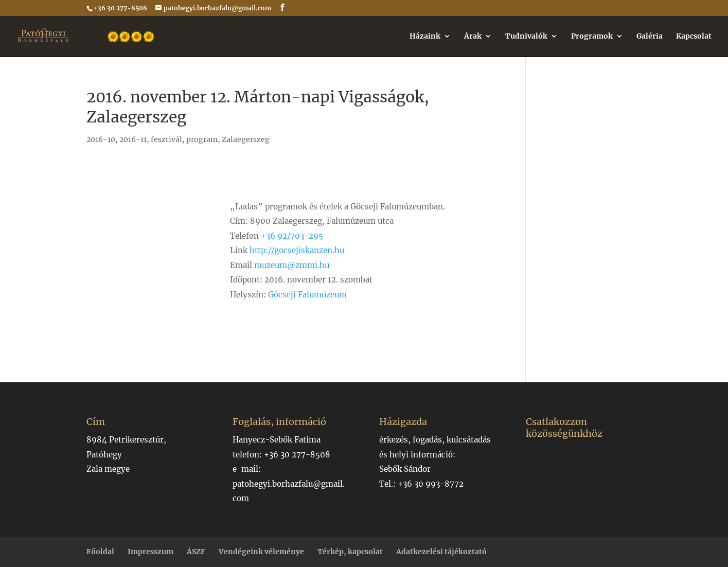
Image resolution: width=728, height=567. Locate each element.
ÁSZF (196, 552)
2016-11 (133, 139)
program (202, 139)
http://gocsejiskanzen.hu (297, 250)
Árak (473, 37)
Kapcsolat (694, 37)
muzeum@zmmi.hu (292, 265)
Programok (592, 37)
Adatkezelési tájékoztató (441, 552)
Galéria (650, 37)
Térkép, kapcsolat (350, 552)
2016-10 (101, 139)
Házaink (425, 37)
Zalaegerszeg (246, 139)
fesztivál (166, 139)
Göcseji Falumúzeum (307, 295)
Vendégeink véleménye (261, 552)
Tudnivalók (526, 37)
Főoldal (100, 552)
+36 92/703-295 (292, 236)
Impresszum (150, 552)
